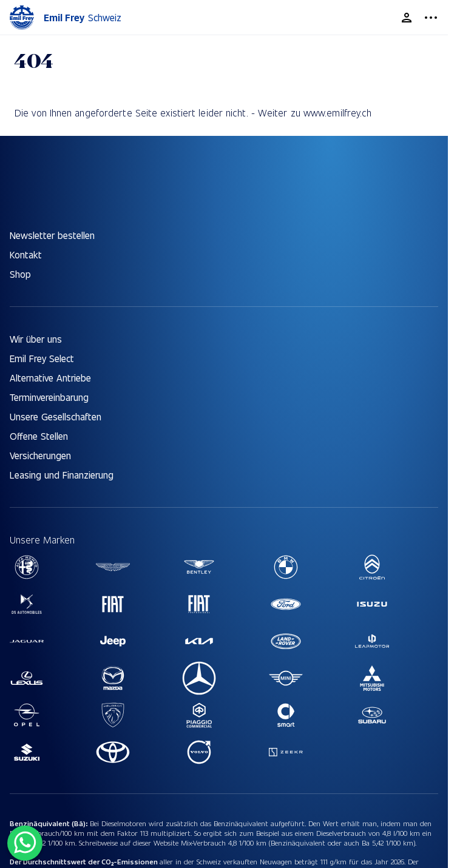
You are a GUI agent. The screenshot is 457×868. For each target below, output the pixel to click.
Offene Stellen (39, 436)
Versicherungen (40, 455)
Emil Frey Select (42, 358)
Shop (20, 274)
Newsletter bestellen (52, 235)
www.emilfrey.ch (338, 113)
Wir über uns (36, 339)
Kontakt (26, 254)
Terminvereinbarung (49, 397)
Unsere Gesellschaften (56, 416)
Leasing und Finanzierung (62, 475)
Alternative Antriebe (50, 378)
